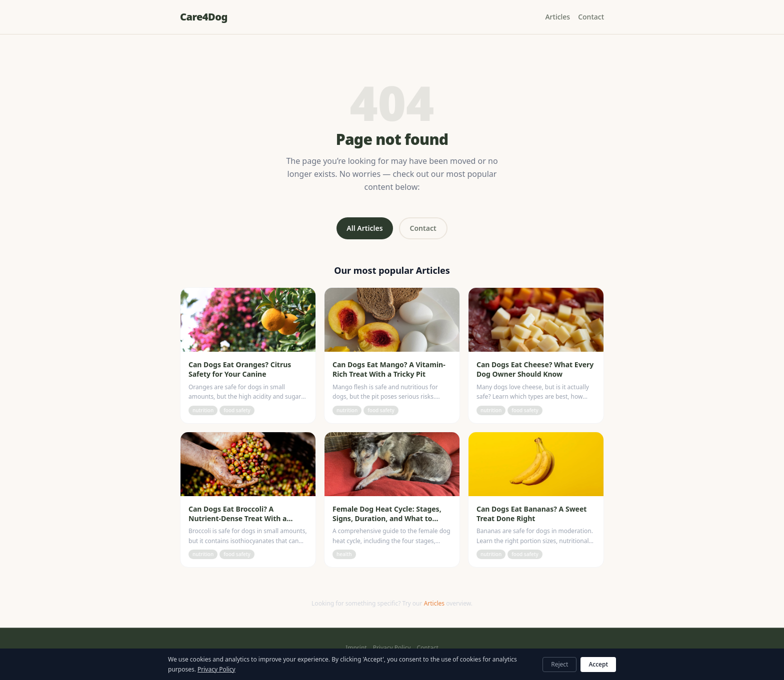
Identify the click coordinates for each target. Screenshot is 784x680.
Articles (557, 17)
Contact (591, 17)
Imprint (356, 648)
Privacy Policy (392, 648)
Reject (559, 664)
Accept (598, 664)
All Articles (364, 228)
